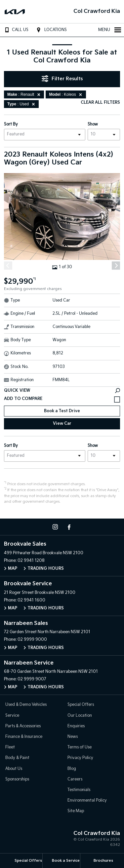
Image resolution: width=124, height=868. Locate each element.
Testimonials (79, 790)
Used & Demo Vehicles (26, 705)
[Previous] (8, 266)
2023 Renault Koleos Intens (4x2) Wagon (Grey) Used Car (59, 159)
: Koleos (66, 94)
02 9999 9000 (32, 640)
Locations (51, 30)
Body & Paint (17, 758)
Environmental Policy (87, 800)
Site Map (76, 811)
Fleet (10, 747)
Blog (72, 769)
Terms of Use (80, 747)
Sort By (11, 124)
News (73, 737)
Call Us (15, 30)
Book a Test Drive (62, 411)
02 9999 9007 (32, 679)
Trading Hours (46, 569)
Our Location (80, 716)
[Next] (116, 266)
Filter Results (62, 79)
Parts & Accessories (23, 726)
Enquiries (76, 726)
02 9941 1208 (31, 561)
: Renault (25, 94)
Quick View (62, 391)
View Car (62, 424)
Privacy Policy (80, 758)
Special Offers (81, 705)
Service (12, 716)
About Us (14, 769)
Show (93, 124)
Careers (75, 779)
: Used (22, 104)
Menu (110, 30)
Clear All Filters (100, 103)
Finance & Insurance (24, 737)
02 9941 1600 (31, 600)
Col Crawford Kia (97, 11)
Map (13, 569)
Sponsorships (17, 779)
